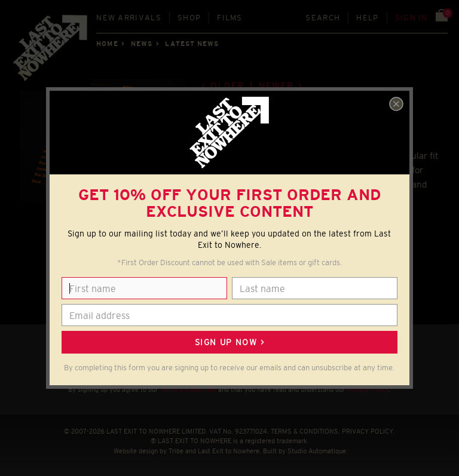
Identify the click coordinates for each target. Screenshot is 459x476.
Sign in (411, 18)
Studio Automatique (317, 451)
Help (367, 18)
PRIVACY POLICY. (368, 431)
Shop (189, 18)
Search (323, 18)
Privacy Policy (368, 389)
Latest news (192, 44)
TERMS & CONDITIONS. (305, 431)
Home (107, 44)
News (142, 44)
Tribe (176, 451)
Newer (276, 86)
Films (230, 18)
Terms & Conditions (188, 389)
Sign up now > (229, 342)
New (129, 18)
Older (227, 86)
